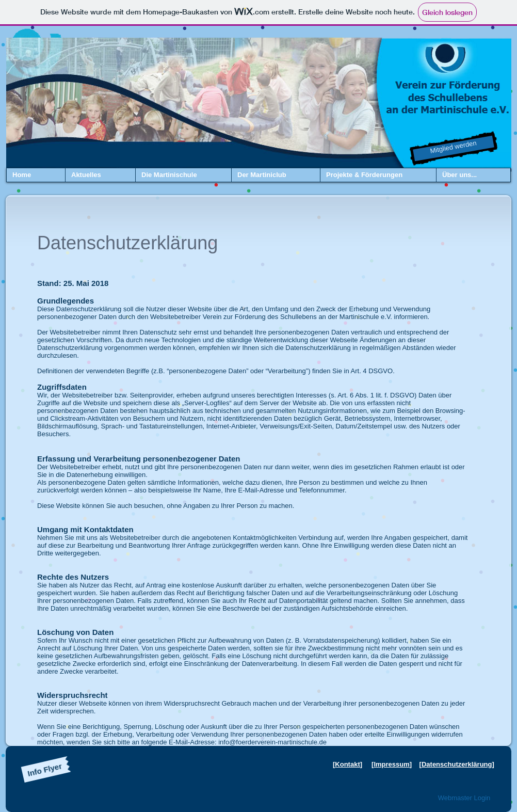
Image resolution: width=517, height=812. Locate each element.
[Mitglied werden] (454, 149)
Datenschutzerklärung (457, 764)
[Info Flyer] (45, 770)
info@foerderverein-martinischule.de (272, 742)
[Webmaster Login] (464, 798)
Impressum (391, 764)
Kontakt (347, 764)
